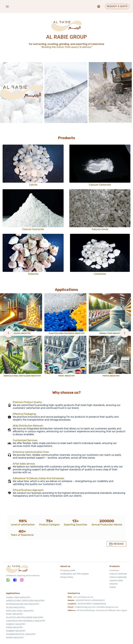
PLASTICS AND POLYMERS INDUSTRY (25, 617)
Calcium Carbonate (118, 574)
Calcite (113, 587)
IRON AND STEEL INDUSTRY (20, 611)
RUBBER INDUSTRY (16, 631)
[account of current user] (7, 6)
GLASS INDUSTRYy (15, 607)
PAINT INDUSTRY (14, 614)
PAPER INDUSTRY (15, 638)
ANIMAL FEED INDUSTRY (18, 597)
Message (116, 544)
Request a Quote (117, 6)
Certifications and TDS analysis (75, 574)
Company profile (68, 570)
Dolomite (114, 584)
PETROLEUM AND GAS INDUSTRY (23, 604)
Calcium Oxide (116, 580)
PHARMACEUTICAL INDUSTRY (21, 634)
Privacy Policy (67, 577)
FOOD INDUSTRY (14, 627)
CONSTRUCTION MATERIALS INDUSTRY (26, 621)
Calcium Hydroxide (118, 577)
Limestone (114, 570)
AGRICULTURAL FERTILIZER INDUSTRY (25, 601)
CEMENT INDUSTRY (16, 624)
